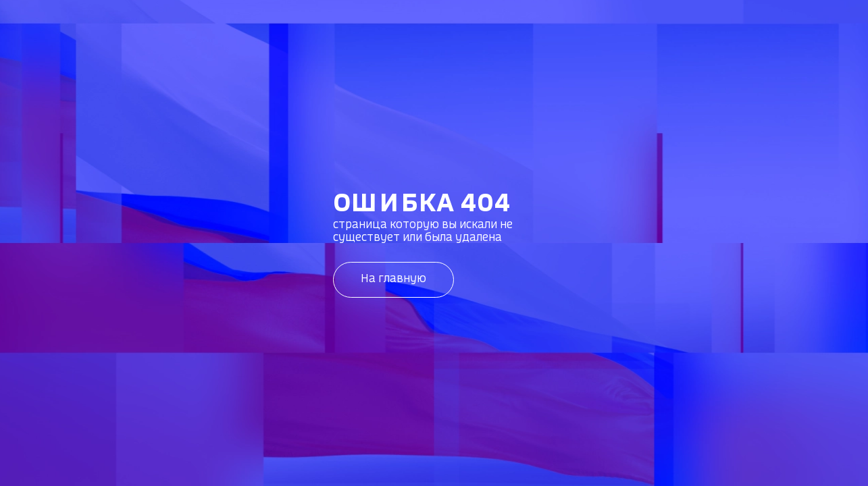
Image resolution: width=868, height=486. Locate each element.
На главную (393, 279)
